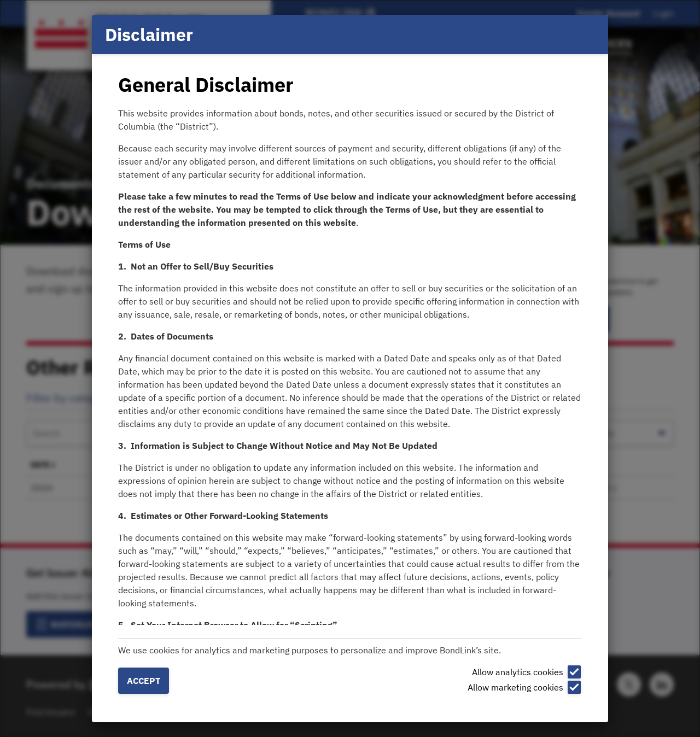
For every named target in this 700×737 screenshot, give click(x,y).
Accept (144, 681)
